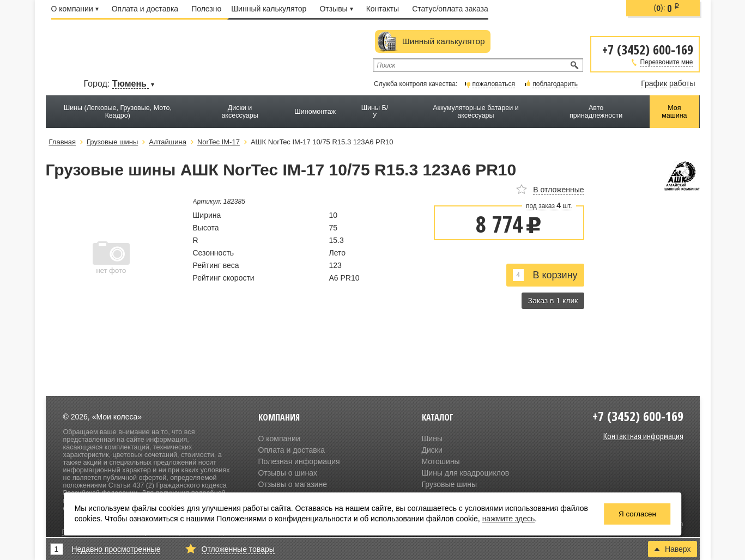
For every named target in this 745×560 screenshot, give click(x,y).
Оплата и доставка (145, 9)
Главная (62, 142)
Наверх (673, 549)
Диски (432, 450)
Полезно (206, 9)
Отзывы (336, 9)
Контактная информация (643, 436)
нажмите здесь (509, 519)
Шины (432, 439)
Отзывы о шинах (288, 473)
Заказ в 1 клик (553, 301)
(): (667, 8)
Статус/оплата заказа (450, 9)
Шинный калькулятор (269, 9)
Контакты (383, 9)
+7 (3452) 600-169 (648, 49)
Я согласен (637, 514)
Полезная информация (299, 461)
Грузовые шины (450, 484)
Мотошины (441, 461)
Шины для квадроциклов (466, 473)
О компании (75, 9)
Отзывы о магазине (293, 484)
